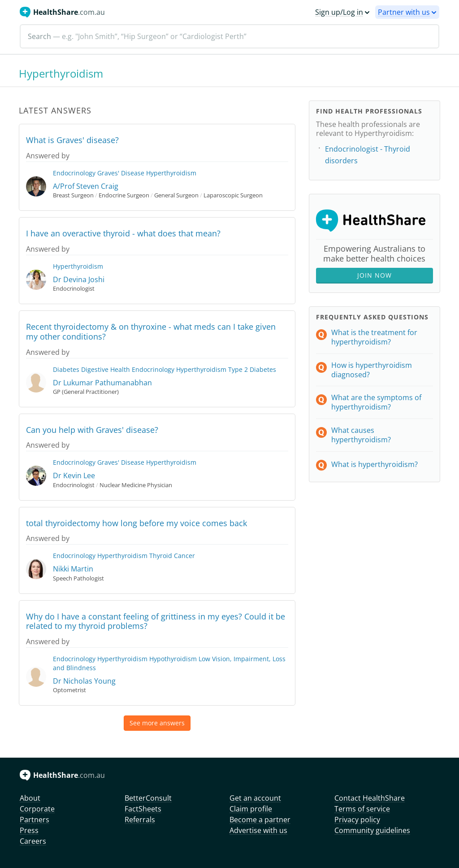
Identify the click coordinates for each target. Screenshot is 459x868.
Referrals (140, 820)
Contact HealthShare (370, 798)
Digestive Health (106, 369)
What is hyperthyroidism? (375, 464)
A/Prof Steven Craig (86, 186)
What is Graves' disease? (72, 140)
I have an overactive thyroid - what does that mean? (123, 233)
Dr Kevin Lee (74, 475)
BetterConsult (148, 798)
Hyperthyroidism (171, 173)
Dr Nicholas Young (84, 681)
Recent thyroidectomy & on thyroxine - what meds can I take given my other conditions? (151, 331)
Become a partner (260, 820)
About (30, 798)
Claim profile (251, 809)
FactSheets (143, 809)
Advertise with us (258, 830)
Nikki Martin (73, 569)
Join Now (375, 275)
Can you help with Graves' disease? (92, 430)
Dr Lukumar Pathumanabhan (102, 383)
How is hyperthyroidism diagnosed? (372, 370)
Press (29, 830)
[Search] (229, 36)
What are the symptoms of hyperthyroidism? (376, 402)
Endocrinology (74, 173)
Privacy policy (357, 820)
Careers (33, 841)
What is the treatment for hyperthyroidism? (374, 337)
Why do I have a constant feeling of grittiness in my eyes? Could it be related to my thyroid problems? (156, 621)
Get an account (255, 798)
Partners (35, 820)
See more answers (157, 723)
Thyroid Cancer (172, 556)
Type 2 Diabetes (252, 369)
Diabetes (66, 369)
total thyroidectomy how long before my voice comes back (136, 523)
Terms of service (362, 809)
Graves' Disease (121, 173)
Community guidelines (372, 830)
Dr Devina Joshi (79, 279)
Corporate (37, 809)
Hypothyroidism (173, 659)
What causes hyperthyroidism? (361, 435)
